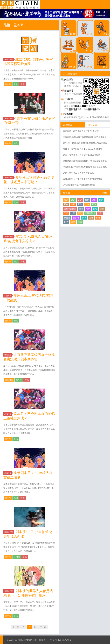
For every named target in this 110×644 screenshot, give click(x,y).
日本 (84, 218)
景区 (102, 209)
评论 (23, 498)
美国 (80, 222)
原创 (16, 498)
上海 (73, 213)
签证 (91, 218)
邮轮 (95, 209)
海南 (80, 213)
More (105, 193)
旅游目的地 (9, 59)
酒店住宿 (8, 355)
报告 (80, 204)
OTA (66, 222)
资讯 (23, 84)
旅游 (73, 222)
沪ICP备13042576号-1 (61, 640)
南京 (16, 262)
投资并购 (8, 296)
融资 (81, 209)
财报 (73, 204)
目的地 (76, 218)
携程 (66, 204)
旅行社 (67, 218)
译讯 (73, 200)
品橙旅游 (20, 5)
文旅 (16, 203)
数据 (87, 200)
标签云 (67, 193)
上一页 (16, 627)
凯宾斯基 (9, 380)
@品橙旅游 (77, 94)
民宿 (98, 218)
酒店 (94, 200)
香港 (100, 213)
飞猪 (66, 213)
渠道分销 (8, 414)
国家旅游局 (90, 213)
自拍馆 (17, 557)
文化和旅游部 (70, 209)
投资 (94, 204)
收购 (88, 209)
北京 (16, 84)
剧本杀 (8, 84)
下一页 (43, 627)
